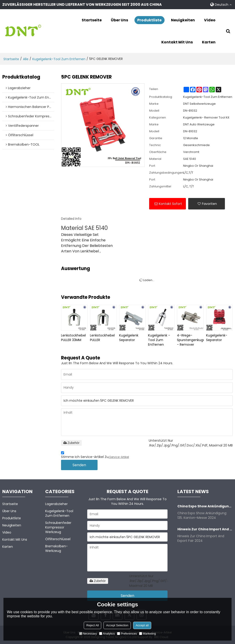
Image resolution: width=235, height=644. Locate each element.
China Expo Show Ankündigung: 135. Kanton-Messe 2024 (205, 506)
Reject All (92, 625)
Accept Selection (117, 625)
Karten (209, 42)
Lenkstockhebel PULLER (102, 338)
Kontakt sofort (170, 204)
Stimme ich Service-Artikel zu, (95, 456)
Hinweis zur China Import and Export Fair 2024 (205, 529)
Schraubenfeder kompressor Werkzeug (58, 527)
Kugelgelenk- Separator (217, 338)
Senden (79, 465)
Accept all (142, 625)
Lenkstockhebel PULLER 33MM (73, 338)
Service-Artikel (119, 457)
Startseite (92, 20)
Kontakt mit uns (177, 42)
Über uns (119, 20)
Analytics (107, 634)
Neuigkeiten (183, 20)
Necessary (88, 634)
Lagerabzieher (56, 504)
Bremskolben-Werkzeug (56, 548)
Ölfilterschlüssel (58, 539)
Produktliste (149, 20)
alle (26, 59)
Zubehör (71, 443)
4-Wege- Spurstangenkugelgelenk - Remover (190, 340)
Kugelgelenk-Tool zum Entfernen (59, 59)
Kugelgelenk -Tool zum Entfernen (159, 340)
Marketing (147, 634)
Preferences (127, 634)
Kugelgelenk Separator (129, 338)
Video (210, 20)
